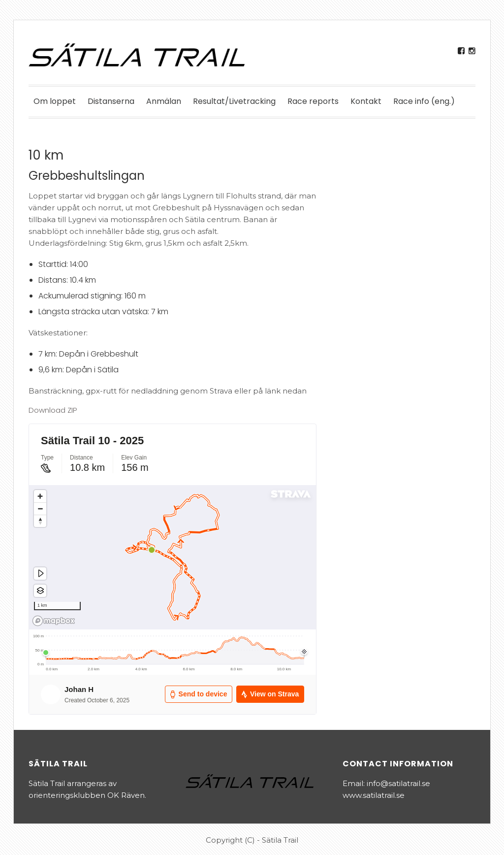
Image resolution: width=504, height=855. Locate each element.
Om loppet (55, 101)
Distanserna (111, 101)
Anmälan (164, 101)
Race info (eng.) (424, 101)
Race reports (313, 101)
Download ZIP (53, 410)
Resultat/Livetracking (234, 101)
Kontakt (366, 101)
